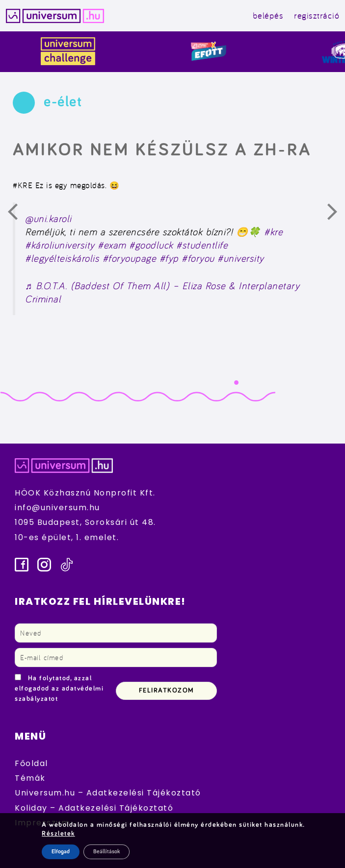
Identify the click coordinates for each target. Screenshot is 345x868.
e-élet (63, 102)
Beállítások (106, 852)
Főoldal (31, 763)
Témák (30, 778)
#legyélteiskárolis (62, 258)
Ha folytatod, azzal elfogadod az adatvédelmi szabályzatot (59, 689)
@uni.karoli (48, 219)
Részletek (58, 834)
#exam (112, 245)
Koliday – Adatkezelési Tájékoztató (94, 808)
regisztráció (317, 15)
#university (241, 258)
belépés (268, 15)
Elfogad (61, 852)
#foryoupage (130, 258)
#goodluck (151, 245)
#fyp (169, 258)
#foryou (198, 258)
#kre (273, 232)
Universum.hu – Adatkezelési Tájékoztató (108, 793)
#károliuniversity (60, 245)
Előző (19, 214)
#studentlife (202, 245)
